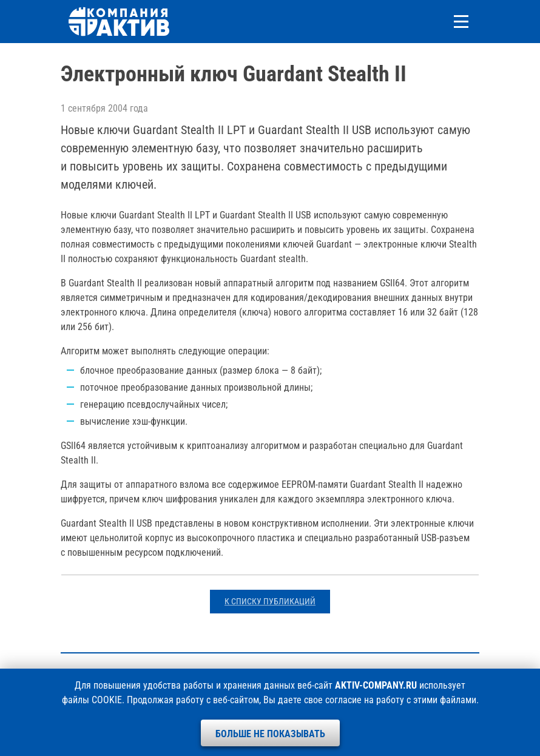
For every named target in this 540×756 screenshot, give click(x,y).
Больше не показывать (270, 734)
